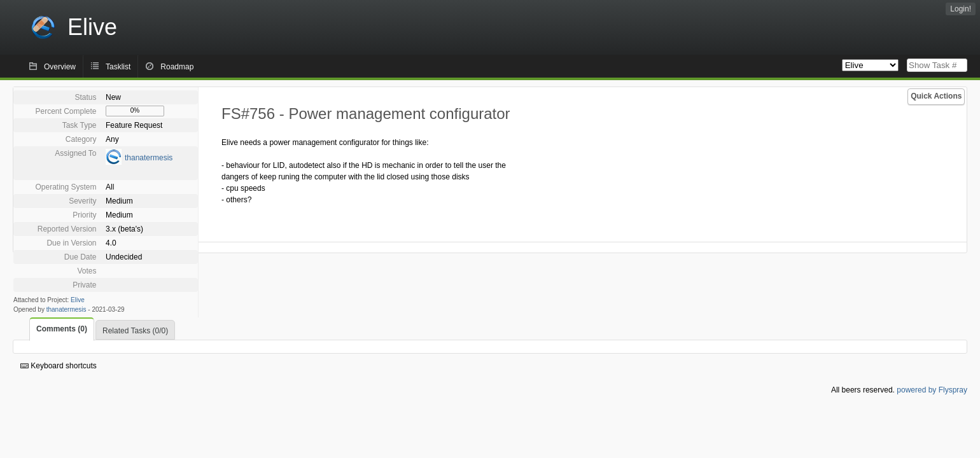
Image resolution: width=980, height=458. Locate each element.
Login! (961, 9)
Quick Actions (936, 96)
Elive (78, 300)
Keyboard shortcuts (59, 366)
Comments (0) (62, 329)
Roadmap (177, 67)
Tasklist (118, 67)
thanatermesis (149, 158)
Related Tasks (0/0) (135, 331)
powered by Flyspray (932, 390)
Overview (60, 67)
